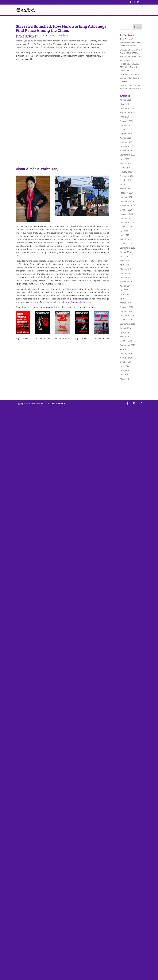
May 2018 (124, 260)
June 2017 (125, 294)
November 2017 (127, 282)
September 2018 (128, 248)
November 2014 (127, 358)
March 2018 (125, 269)
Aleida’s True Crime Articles (73, 8)
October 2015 (126, 341)
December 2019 (127, 222)
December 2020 (127, 201)
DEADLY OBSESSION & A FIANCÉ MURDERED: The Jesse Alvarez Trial (131, 53)
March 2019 (125, 239)
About (54, 8)
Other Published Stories (53, 12)
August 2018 (126, 252)
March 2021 (125, 189)
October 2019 (126, 227)
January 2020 (126, 218)
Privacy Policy (58, 403)
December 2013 (127, 370)
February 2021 (127, 193)
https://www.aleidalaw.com (78, 302)
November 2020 (127, 206)
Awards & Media (75, 12)
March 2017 (125, 303)
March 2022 (125, 163)
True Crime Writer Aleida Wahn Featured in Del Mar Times (130, 42)
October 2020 (126, 210)
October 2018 (126, 244)
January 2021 (126, 197)
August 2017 (126, 286)
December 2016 (127, 315)
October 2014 (126, 362)
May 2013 (124, 379)
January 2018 (126, 273)
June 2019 (125, 235)
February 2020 (127, 214)
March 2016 (125, 337)
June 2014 (125, 366)
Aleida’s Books (120, 8)
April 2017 (125, 298)
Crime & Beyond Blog (99, 8)
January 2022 (126, 172)
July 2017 (124, 290)
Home (45, 8)
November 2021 (127, 176)
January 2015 (126, 354)
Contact (90, 12)
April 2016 (125, 332)
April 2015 (125, 349)
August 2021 (126, 184)
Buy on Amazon (23, 338)
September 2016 (128, 324)
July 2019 (124, 231)
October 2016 (126, 320)
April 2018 (125, 265)
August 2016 (126, 328)
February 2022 (127, 168)
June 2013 (125, 375)
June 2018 (125, 256)
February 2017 (127, 307)
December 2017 (127, 277)
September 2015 (128, 345)
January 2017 (126, 311)
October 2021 (126, 180)
